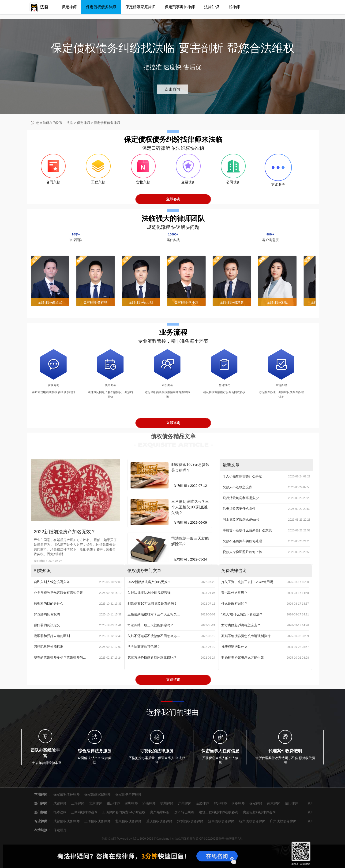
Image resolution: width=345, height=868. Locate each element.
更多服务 (278, 185)
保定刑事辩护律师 (180, 7)
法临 (70, 123)
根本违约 (60, 812)
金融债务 (188, 185)
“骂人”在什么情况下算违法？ (242, 614)
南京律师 (274, 803)
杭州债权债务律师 (252, 821)
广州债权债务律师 (283, 821)
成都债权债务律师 (67, 821)
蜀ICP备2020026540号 (210, 839)
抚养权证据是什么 (234, 647)
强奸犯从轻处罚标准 (49, 647)
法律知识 (212, 7)
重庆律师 (113, 803)
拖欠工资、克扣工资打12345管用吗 (247, 582)
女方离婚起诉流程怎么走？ (241, 625)
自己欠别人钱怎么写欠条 (52, 582)
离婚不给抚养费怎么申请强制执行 (246, 636)
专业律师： (42, 821)
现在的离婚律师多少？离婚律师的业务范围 (60, 657)
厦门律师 (292, 803)
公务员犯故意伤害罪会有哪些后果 (58, 593)
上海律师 (78, 803)
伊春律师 (238, 803)
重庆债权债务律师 (159, 821)
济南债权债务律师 (221, 821)
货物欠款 (143, 185)
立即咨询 (173, 199)
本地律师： (42, 794)
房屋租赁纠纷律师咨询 (259, 812)
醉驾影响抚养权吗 (47, 614)
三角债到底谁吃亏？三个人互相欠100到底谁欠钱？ (154, 614)
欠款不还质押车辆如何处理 (242, 541)
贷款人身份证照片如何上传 (242, 552)
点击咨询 (172, 89)
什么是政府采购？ (234, 603)
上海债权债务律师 (97, 821)
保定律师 (69, 7)
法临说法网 (109, 839)
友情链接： (42, 830)
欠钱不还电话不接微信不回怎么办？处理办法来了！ (154, 636)
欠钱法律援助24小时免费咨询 (149, 593)
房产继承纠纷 (160, 812)
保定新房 (60, 830)
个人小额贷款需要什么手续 (242, 476)
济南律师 (149, 803)
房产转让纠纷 (184, 812)
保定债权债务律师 (101, 7)
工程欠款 (98, 185)
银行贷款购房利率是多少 (241, 498)
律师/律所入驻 (234, 839)
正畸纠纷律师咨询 (84, 812)
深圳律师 (131, 803)
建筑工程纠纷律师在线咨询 (218, 812)
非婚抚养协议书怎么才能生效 (243, 657)
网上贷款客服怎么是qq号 (241, 519)
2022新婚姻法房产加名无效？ (65, 532)
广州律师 (185, 803)
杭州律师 (167, 803)
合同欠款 (53, 185)
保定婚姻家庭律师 (140, 7)
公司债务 (233, 185)
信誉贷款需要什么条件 (239, 509)
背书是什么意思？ (234, 593)
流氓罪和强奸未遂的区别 (52, 636)
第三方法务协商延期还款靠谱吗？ (152, 657)
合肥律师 (202, 803)
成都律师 (60, 803)
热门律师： (42, 803)
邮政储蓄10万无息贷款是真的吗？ (152, 603)
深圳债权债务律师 (190, 821)
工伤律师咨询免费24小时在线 (124, 812)
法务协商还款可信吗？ (144, 647)
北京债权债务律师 (128, 821)
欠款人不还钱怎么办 (237, 487)
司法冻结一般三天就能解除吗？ (150, 625)
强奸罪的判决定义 (47, 625)
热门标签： (42, 812)
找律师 (234, 7)
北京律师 (96, 803)
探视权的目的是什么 (49, 603)
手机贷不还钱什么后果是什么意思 (247, 530)
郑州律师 (220, 803)
